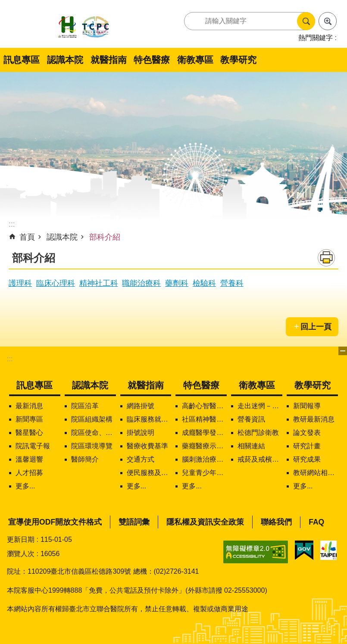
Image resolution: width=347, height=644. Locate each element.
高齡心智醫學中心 (204, 406)
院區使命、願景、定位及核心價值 (94, 433)
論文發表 (307, 433)
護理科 (20, 283)
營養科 (232, 283)
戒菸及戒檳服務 (260, 459)
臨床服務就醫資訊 (149, 419)
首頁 (27, 237)
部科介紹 (105, 237)
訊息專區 (22, 60)
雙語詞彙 (134, 522)
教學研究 (238, 60)
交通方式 (141, 459)
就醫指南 (109, 60)
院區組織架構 (92, 419)
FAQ (316, 522)
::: (10, 359)
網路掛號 (141, 406)
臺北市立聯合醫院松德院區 (84, 27)
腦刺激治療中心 (204, 459)
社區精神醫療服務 (204, 419)
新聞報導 (307, 406)
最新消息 (29, 406)
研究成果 (307, 459)
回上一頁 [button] (316, 327)
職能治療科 (141, 283)
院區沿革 (85, 406)
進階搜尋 (328, 21)
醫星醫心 (29, 433)
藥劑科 (177, 283)
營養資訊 (251, 419)
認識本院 (65, 60)
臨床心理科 (56, 283)
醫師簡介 (85, 459)
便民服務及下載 (149, 473)
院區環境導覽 (92, 446)
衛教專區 (195, 60)
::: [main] (12, 224)
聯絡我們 (276, 522)
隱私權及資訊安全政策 (205, 522)
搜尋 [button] (306, 21)
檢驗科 (204, 283)
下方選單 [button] (343, 351)
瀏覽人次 (21, 554)
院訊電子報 (33, 446)
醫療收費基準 (147, 446)
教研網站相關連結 (316, 473)
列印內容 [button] (326, 258)
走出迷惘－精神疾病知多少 (260, 406)
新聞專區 (29, 419)
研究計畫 (307, 446)
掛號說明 (141, 433)
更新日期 (21, 539)
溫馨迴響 (29, 459)
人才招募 (29, 473)
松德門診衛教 (258, 433)
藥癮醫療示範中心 (204, 446)
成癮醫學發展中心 (204, 433)
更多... (25, 486)
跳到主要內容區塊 (5, 5)
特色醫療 (152, 60)
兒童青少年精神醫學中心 (204, 473)
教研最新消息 (314, 419)
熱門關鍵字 (316, 38)
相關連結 (251, 446)
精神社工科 (99, 283)
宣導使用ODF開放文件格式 (55, 522)
